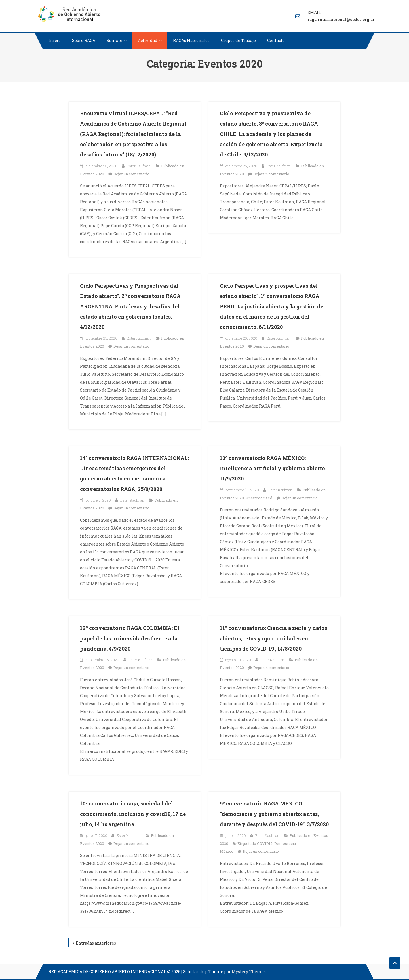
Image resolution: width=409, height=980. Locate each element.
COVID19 (265, 843)
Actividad (148, 40)
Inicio (55, 40)
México (227, 851)
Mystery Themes (249, 972)
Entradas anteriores (96, 943)
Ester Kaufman (139, 166)
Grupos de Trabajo (238, 40)
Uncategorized (259, 498)
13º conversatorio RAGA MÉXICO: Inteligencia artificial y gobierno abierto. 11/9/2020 (273, 468)
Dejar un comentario (131, 174)
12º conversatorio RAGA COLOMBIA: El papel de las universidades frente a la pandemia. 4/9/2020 (130, 638)
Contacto (276, 40)
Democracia (285, 843)
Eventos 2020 (92, 174)
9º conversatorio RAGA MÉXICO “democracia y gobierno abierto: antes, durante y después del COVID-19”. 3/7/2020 (274, 814)
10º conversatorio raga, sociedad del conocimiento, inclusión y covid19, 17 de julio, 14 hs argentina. (133, 814)
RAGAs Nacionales (191, 40)
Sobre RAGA (84, 40)
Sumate (114, 40)
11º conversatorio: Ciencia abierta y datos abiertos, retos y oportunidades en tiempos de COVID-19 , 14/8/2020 (273, 638)
